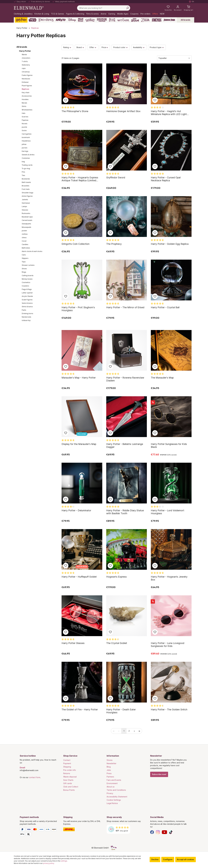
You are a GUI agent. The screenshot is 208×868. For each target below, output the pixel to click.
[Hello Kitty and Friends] (81, 20)
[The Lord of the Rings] (46, 20)
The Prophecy (114, 244)
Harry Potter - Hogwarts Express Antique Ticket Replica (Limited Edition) (80, 179)
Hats (24, 113)
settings (64, 861)
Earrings (25, 151)
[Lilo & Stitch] (135, 20)
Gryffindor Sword (116, 177)
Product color (121, 47)
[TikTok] (171, 832)
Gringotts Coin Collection (75, 244)
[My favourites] (168, 8)
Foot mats (26, 189)
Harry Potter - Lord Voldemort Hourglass (168, 512)
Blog (109, 767)
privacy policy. (49, 863)
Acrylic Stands (27, 296)
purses (25, 148)
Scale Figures (27, 300)
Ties (23, 175)
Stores (110, 760)
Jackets (25, 200)
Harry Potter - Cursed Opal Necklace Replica (166, 179)
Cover (24, 241)
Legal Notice (112, 803)
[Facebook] (152, 832)
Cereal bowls (27, 220)
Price (105, 47)
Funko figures (27, 75)
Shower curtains (28, 265)
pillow (24, 144)
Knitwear (25, 82)
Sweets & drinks (28, 155)
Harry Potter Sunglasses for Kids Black (169, 445)
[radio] (114, 731)
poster (24, 231)
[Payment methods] (39, 832)
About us (111, 787)
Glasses (25, 210)
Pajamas (25, 120)
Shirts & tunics (27, 307)
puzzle (24, 127)
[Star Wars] (33, 20)
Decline (155, 859)
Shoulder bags (28, 193)
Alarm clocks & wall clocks (32, 251)
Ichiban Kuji (26, 320)
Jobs (109, 770)
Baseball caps (27, 217)
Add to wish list (66, 100)
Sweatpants (26, 224)
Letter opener (27, 293)
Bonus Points (69, 790)
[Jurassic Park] (169, 20)
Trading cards (27, 165)
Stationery (26, 65)
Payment (67, 763)
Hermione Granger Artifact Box (123, 111)
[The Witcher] (123, 20)
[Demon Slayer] (112, 20)
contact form (35, 777)
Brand (80, 47)
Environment (112, 783)
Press (109, 773)
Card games (27, 134)
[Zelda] (145, 20)
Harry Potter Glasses (73, 643)
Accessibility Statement (117, 797)
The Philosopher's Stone (75, 111)
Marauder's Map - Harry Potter (79, 378)
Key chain (26, 92)
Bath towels (26, 182)
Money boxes (27, 279)
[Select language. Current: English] (192, 2)
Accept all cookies (186, 859)
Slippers (25, 258)
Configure (168, 859)
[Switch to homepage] (29, 8)
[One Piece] (157, 20)
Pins (23, 172)
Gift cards (68, 783)
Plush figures (27, 86)
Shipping (67, 767)
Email (22, 768)
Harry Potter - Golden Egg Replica (170, 244)
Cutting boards (28, 275)
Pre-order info (70, 770)
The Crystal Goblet (117, 643)
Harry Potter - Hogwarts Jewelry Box (169, 578)
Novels (25, 124)
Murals (24, 103)
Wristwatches (27, 110)
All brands (186, 20)
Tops (24, 262)
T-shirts (25, 61)
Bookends (26, 179)
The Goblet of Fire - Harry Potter (80, 709)
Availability (139, 47)
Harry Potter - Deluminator (76, 510)
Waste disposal (70, 777)
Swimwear (26, 203)
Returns (67, 773)
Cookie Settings (114, 800)
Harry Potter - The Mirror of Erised (125, 307)
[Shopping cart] (188, 8)
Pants (24, 310)
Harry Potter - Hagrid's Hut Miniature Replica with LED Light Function (169, 113)
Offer (93, 47)
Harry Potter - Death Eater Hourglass (121, 711)
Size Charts (68, 780)
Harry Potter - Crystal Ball (165, 307)
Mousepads (26, 227)
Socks (24, 130)
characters (26, 58)
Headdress (26, 141)
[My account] (178, 8)
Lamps (24, 206)
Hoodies (25, 99)
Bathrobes (26, 248)
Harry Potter (25, 51)
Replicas (25, 89)
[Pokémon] (90, 20)
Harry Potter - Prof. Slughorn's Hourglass (78, 309)
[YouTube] (164, 832)
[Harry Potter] (21, 20)
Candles (25, 244)
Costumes (26, 158)
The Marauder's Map (162, 378)
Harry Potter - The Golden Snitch (169, 709)
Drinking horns (27, 313)
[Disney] (72, 20)
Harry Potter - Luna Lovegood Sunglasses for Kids (168, 645)
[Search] (127, 8)
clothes (25, 234)
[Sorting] (174, 58)
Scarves (25, 117)
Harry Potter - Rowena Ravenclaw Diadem (125, 379)
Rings (24, 272)
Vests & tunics (27, 303)
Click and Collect (71, 787)
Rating (67, 47)
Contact (67, 760)
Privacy (110, 793)
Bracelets (26, 186)
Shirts (24, 106)
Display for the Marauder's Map (79, 444)
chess (24, 238)
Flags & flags (27, 289)
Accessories (27, 96)
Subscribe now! (159, 774)
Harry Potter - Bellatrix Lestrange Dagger (125, 445)
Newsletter (111, 763)
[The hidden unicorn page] (113, 848)
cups (24, 68)
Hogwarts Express (116, 577)
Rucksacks (26, 213)
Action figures (27, 196)
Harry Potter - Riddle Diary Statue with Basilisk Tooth (125, 512)
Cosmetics (26, 282)
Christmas (26, 72)
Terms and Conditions (116, 790)
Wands (24, 55)
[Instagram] (158, 832)
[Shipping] (82, 829)
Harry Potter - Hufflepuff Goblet (79, 577)
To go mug (26, 168)
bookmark (26, 137)
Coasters (25, 286)
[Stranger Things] (102, 20)
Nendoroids (26, 317)
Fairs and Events (114, 780)
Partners (110, 777)
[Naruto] (61, 20)
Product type (157, 47)
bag (23, 162)
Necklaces (26, 79)
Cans (24, 255)
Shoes (24, 269)
